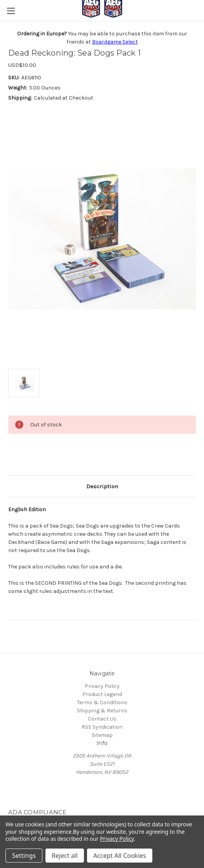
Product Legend (102, 694)
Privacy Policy (102, 686)
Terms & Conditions (102, 702)
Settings (24, 856)
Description (102, 486)
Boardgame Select (115, 42)
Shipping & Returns (102, 711)
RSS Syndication (102, 727)
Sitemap (102, 735)
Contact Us (102, 719)
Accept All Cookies (120, 856)
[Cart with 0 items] (200, 27)
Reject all (65, 856)
